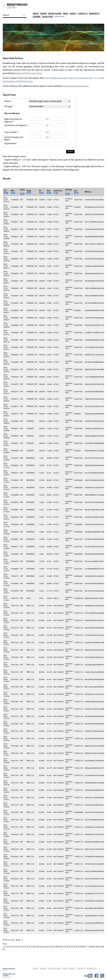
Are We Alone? (56, 4)
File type (9, 108)
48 (101, 950)
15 (27, 950)
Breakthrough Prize (9, 969)
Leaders (37, 7)
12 (21, 950)
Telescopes (48, 7)
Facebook (97, 976)
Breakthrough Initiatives (4, 6)
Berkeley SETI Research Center (28, 75)
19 (36, 950)
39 (81, 950)
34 (70, 950)
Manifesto (97, 4)
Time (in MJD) (11, 136)
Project (8, 103)
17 (32, 950)
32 (65, 950)
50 (19, 943)
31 (63, 950)
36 (74, 950)
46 (96, 950)
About (36, 4)
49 (103, 950)
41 (85, 950)
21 (41, 950)
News (68, 4)
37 (76, 950)
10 (16, 950)
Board (44, 4)
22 (43, 950)
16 (30, 950)
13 (23, 950)
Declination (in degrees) (15, 128)
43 (90, 950)
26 (52, 950)
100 (22, 943)
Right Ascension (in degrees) (13, 122)
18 (34, 950)
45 (94, 950)
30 (61, 950)
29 (59, 950)
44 (92, 950)
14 (25, 950)
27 (54, 950)
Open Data (61, 7)
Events (75, 4)
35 (72, 950)
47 (99, 950)
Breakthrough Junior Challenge (9, 976)
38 (79, 950)
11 (18, 950)
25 (50, 950)
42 (87, 950)
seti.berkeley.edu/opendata (76, 88)
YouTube (88, 976)
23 (45, 950)
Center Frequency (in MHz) (14, 142)
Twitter (102, 976)
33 (67, 950)
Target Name (11, 147)
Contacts (85, 4)
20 (17, 943)
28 (56, 950)
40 (83, 950)
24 (47, 950)
